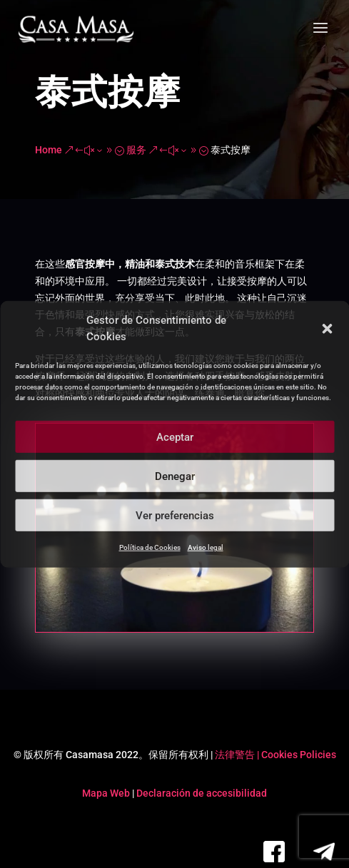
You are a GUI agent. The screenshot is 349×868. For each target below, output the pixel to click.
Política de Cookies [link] (150, 547)
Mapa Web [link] (106, 793)
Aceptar (175, 436)
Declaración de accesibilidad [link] (202, 793)
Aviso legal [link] (206, 547)
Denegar (175, 476)
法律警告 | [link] (238, 755)
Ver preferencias (175, 515)
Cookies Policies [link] (299, 755)
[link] (76, 30)
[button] (327, 329)
